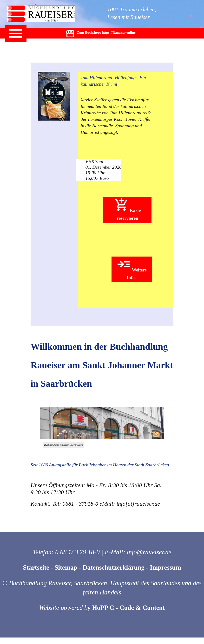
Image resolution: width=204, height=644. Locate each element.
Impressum (165, 567)
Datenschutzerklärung (114, 567)
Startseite (36, 567)
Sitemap (66, 567)
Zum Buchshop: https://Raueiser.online (100, 35)
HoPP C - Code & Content (128, 608)
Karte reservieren (128, 209)
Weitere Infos (131, 269)
